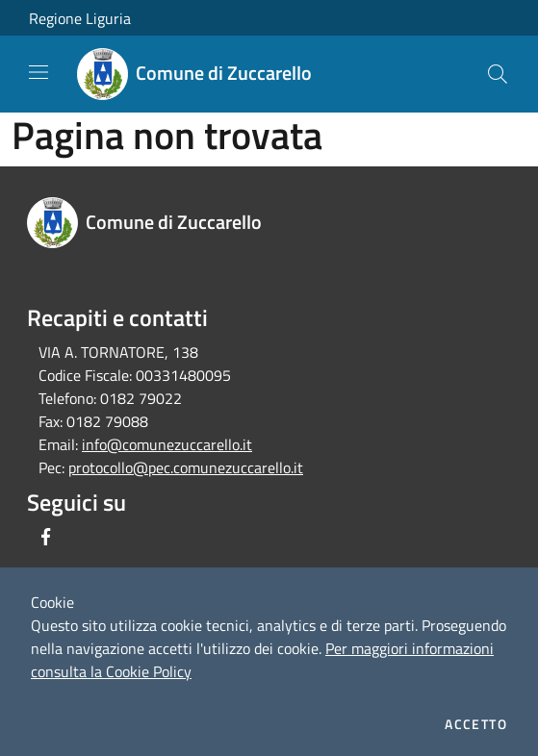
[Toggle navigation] (38, 72)
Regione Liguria (80, 18)
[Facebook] (46, 537)
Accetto (476, 724)
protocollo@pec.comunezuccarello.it (186, 467)
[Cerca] (498, 74)
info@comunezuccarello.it (167, 444)
